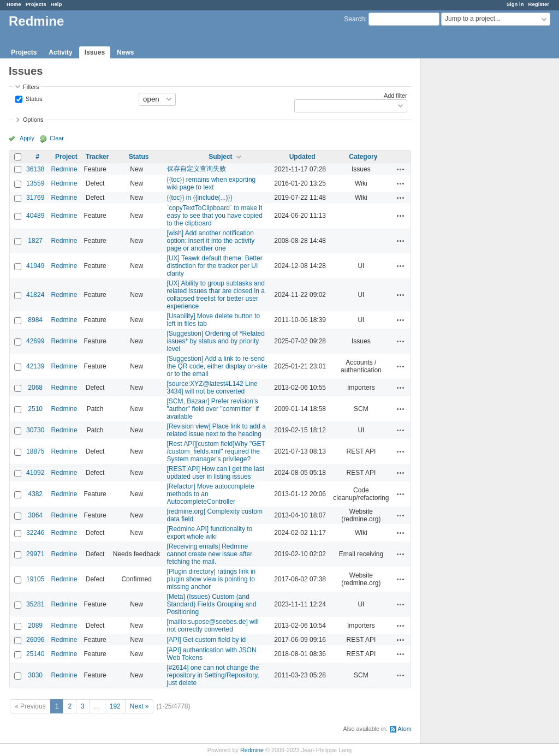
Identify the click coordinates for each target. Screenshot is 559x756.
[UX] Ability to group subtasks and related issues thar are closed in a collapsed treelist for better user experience (216, 295)
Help (57, 4)
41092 (35, 473)
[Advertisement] (475, 230)
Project (66, 157)
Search (354, 19)
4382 (35, 494)
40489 (35, 216)
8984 (35, 320)
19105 (35, 579)
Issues (95, 52)
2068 (35, 388)
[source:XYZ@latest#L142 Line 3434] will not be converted (212, 388)
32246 (35, 533)
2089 (35, 626)
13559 (35, 183)
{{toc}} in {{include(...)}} (200, 198)
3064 (35, 515)
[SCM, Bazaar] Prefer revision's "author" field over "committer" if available (213, 409)
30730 (35, 430)
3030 (35, 675)
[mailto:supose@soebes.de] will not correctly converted (213, 626)
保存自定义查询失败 (197, 169)
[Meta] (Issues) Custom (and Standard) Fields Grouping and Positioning (212, 604)
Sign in (515, 4)
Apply (27, 138)
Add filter (396, 96)
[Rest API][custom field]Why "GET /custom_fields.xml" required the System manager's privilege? (216, 451)
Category (363, 157)
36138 (35, 169)
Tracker (97, 157)
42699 (35, 341)
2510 (35, 409)
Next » (139, 706)
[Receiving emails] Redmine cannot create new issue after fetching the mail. (210, 554)
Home (14, 4)
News (125, 52)
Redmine (64, 169)
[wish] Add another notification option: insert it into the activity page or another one (211, 241)
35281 (35, 604)
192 (115, 706)
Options (33, 120)
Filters (31, 87)
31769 (35, 198)
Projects (36, 4)
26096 (35, 640)
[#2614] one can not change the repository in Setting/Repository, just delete (213, 675)
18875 (35, 451)
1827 (35, 241)
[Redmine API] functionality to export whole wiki (210, 533)
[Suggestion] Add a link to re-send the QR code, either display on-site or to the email (217, 366)
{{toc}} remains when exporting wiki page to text (212, 183)
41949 (35, 266)
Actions (401, 169)
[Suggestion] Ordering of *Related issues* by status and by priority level (216, 341)
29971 (35, 554)
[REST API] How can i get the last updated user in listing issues (216, 473)
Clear (57, 138)
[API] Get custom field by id (207, 640)
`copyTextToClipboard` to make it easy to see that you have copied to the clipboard (215, 216)
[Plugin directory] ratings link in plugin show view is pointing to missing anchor (212, 579)
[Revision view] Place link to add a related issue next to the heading (216, 430)
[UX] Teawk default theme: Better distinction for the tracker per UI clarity (215, 266)
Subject (220, 157)
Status (33, 98)
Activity (60, 52)
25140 (35, 654)
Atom (405, 729)
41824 (35, 295)
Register (539, 4)
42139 (35, 366)
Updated (302, 157)
